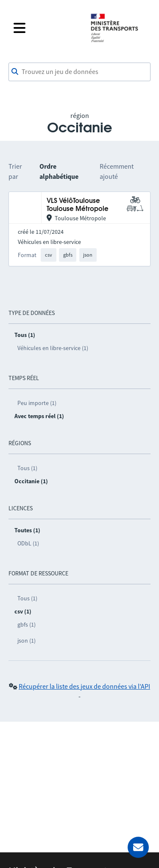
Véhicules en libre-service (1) (53, 348)
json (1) (26, 641)
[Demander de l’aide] (138, 847)
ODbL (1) (28, 543)
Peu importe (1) (37, 403)
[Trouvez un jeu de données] (79, 72)
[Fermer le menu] (46, 28)
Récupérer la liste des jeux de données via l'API (84, 686)
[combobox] (79, 72)
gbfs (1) (26, 624)
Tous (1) (27, 468)
